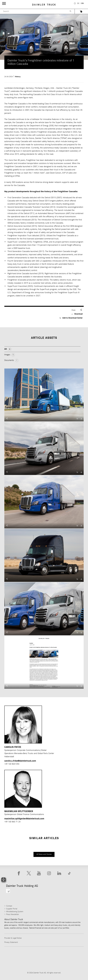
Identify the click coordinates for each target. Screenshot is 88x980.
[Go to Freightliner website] (16, 954)
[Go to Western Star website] (53, 954)
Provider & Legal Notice (13, 938)
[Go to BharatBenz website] (35, 964)
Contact (9, 906)
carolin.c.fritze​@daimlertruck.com (20, 761)
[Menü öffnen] (4, 3)
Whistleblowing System (15, 912)
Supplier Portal (12, 909)
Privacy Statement (11, 942)
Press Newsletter (13, 914)
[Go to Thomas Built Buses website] (35, 954)
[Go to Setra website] (53, 964)
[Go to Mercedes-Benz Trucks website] (72, 954)
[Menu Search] (33, 11)
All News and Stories (44, 854)
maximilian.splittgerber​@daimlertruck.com (24, 819)
